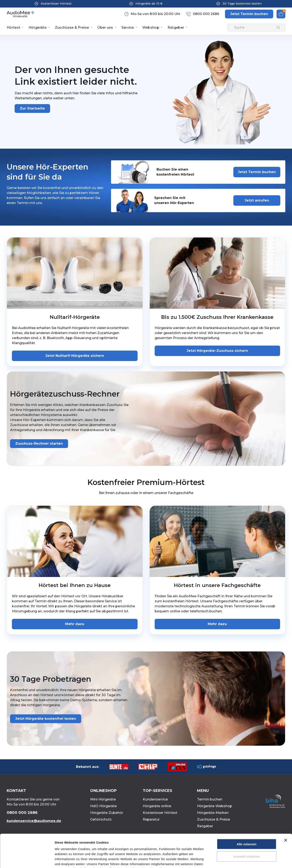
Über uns (105, 27)
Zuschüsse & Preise (72, 27)
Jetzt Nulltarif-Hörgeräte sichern (75, 356)
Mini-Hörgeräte (103, 799)
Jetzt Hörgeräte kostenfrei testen (46, 719)
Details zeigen (222, 860)
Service (128, 27)
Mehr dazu (75, 624)
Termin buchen (210, 799)
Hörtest (13, 27)
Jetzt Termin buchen (257, 172)
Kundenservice (155, 799)
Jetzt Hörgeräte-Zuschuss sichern (217, 351)
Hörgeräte (38, 27)
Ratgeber (176, 27)
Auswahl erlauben (246, 825)
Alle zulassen (246, 813)
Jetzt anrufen (257, 200)
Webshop (151, 27)
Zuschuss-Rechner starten (39, 444)
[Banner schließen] (286, 809)
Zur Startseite (32, 108)
